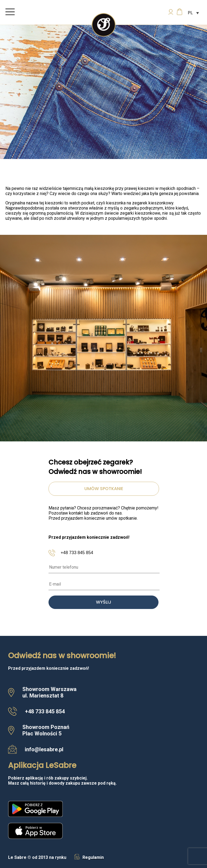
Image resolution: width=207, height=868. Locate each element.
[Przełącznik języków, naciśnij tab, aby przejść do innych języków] (193, 13)
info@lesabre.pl (44, 749)
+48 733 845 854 (77, 553)
